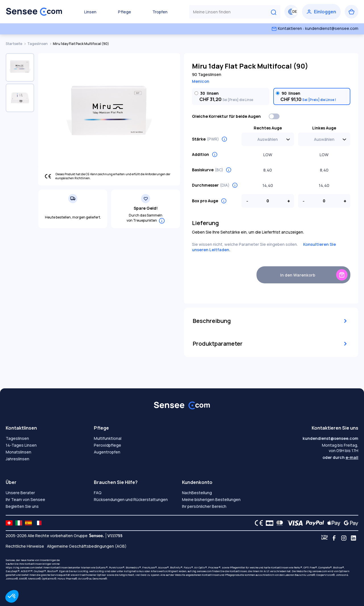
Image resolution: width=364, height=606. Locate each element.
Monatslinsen (18, 452)
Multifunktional (108, 438)
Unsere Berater (20, 493)
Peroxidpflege (107, 445)
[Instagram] (344, 538)
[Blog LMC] (324, 538)
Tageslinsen (38, 44)
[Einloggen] (321, 12)
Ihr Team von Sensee (25, 499)
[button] (12, 596)
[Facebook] (334, 538)
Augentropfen (107, 452)
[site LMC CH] (9, 523)
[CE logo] (257, 523)
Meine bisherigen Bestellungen (211, 499)
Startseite (14, 44)
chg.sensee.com (202, 571)
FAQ (98, 493)
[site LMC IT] (19, 523)
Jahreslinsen (17, 459)
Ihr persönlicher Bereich (204, 506)
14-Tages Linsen (21, 445)
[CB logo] (268, 523)
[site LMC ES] (28, 523)
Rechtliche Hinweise (25, 546)
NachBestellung (197, 493)
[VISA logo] (293, 523)
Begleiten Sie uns (22, 506)
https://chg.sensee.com (20, 567)
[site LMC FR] (38, 523)
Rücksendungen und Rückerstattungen (131, 499)
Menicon (201, 81)
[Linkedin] (353, 538)
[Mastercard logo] (279, 523)
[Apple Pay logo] (332, 523)
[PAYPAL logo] (314, 523)
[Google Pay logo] (349, 523)
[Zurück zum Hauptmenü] (34, 12)
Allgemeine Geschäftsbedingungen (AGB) (87, 546)
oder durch (340, 457)
